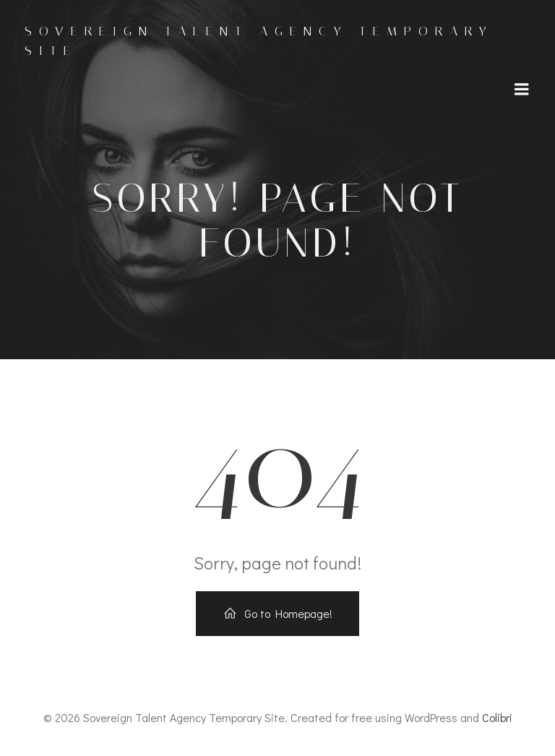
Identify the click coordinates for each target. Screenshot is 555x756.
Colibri (497, 717)
